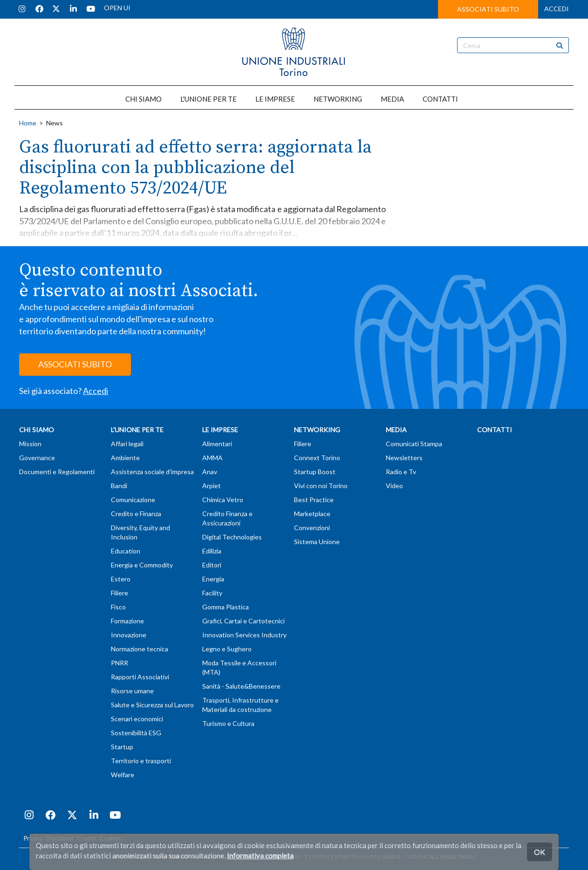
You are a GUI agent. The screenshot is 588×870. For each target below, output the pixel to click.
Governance (37, 458)
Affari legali (127, 444)
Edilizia (212, 551)
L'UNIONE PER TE (209, 99)
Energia (213, 579)
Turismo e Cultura (228, 723)
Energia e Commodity (142, 565)
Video (394, 486)
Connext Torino (317, 458)
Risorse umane (132, 691)
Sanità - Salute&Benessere (241, 686)
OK (540, 852)
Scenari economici (137, 719)
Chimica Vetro (223, 500)
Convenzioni (312, 528)
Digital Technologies (232, 537)
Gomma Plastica (226, 607)
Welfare (123, 775)
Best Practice (314, 500)
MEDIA (392, 99)
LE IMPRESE (275, 99)
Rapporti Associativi (140, 677)
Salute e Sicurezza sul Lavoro (152, 705)
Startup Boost (315, 472)
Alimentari (217, 444)
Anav (210, 472)
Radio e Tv (401, 472)
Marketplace (312, 514)
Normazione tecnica (140, 649)
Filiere (120, 593)
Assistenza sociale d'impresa (152, 472)
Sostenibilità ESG (136, 733)
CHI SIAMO (144, 99)
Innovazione (129, 635)
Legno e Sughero (227, 649)
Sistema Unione (317, 542)
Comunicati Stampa (414, 444)
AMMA (212, 458)
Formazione (127, 621)
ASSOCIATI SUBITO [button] (488, 9)
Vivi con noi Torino (321, 486)
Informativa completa (260, 856)
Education (126, 551)
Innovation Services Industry (244, 635)
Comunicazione (133, 500)
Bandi (119, 486)
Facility (212, 593)
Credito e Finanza (136, 514)
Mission (30, 444)
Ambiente (125, 458)
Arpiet (212, 486)
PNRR (120, 663)
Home (28, 123)
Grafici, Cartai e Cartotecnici (243, 621)
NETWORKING (338, 99)
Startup (122, 747)
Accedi (96, 391)
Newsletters (404, 458)
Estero (121, 579)
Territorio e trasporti (141, 761)
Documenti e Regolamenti (57, 472)
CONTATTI (440, 99)
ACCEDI (557, 9)
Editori (212, 565)
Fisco (118, 607)
